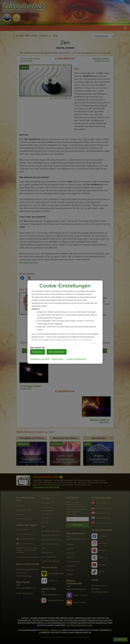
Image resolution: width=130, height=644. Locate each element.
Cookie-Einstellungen (76, 359)
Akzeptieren (38, 352)
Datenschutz (58, 359)
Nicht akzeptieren (57, 352)
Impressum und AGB (40, 359)
